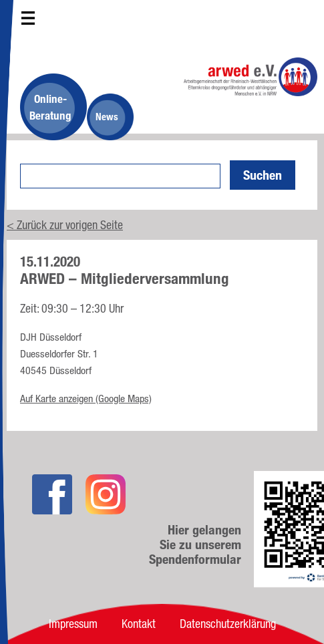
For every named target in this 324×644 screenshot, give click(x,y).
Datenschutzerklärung (228, 623)
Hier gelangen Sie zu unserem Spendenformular (195, 544)
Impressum (73, 623)
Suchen (263, 175)
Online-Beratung (50, 107)
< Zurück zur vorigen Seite (65, 224)
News (107, 117)
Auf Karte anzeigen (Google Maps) (86, 398)
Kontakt (139, 623)
